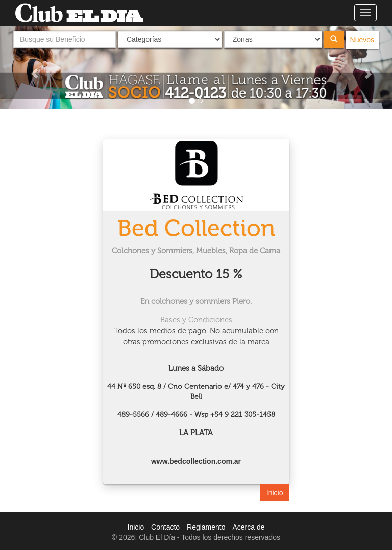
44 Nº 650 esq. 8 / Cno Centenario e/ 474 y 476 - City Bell (196, 391)
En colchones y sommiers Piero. (196, 301)
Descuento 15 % (196, 274)
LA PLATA (196, 433)
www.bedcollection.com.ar (196, 461)
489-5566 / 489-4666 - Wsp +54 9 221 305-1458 (196, 414)
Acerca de (248, 527)
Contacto (165, 527)
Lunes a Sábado (196, 368)
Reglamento (206, 527)
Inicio (275, 493)
